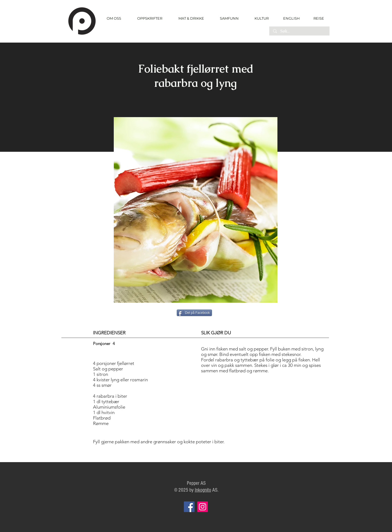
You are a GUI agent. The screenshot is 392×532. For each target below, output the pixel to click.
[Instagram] (203, 507)
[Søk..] (299, 31)
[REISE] (317, 18)
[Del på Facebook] (194, 313)
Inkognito (203, 490)
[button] (150, 18)
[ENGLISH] (291, 18)
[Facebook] (189, 507)
